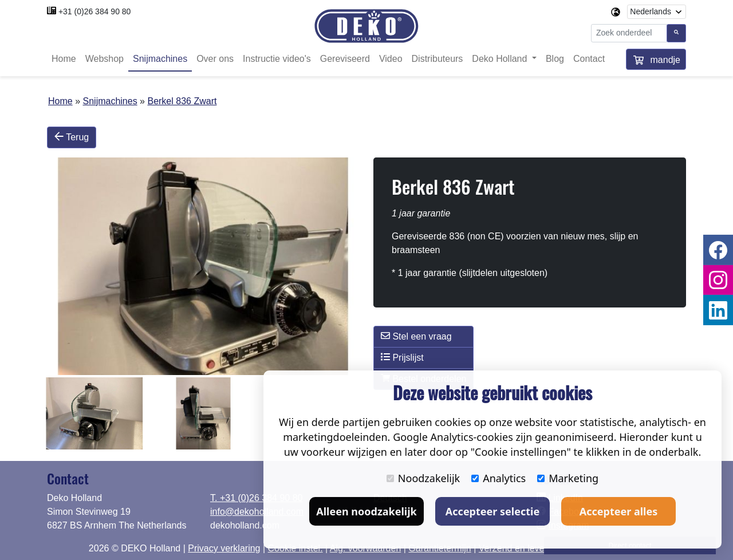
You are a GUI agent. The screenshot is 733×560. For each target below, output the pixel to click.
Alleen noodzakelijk (366, 511)
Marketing (568, 478)
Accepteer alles (618, 511)
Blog (555, 59)
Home (64, 59)
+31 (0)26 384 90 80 (95, 11)
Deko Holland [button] (501, 59)
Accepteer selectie (492, 511)
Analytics (498, 478)
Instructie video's (277, 59)
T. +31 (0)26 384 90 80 (256, 498)
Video (391, 59)
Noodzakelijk (423, 478)
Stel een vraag (416, 336)
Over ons (215, 59)
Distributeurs (438, 59)
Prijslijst (402, 357)
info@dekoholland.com (257, 512)
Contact (589, 59)
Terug (72, 137)
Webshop (105, 59)
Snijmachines (160, 59)
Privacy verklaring (224, 548)
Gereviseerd (345, 59)
